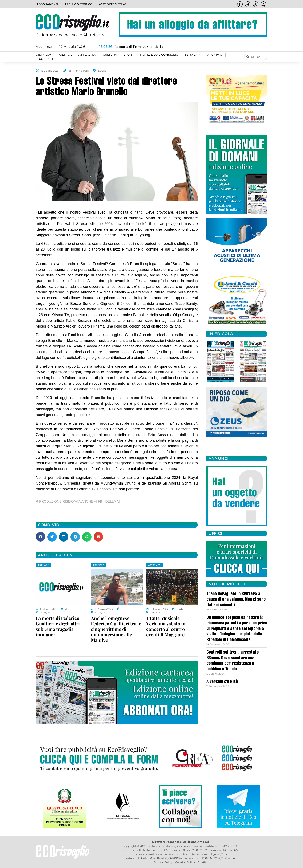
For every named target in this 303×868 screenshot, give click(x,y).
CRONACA (43, 55)
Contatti (47, 59)
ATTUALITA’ (87, 55)
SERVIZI (193, 55)
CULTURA (110, 55)
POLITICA (65, 55)
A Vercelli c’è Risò (222, 682)
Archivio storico (79, 4)
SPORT (129, 55)
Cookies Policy (185, 862)
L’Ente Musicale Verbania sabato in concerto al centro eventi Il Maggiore (166, 626)
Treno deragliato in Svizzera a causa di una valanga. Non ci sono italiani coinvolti (236, 600)
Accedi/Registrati (113, 4)
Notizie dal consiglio (159, 55)
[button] (41, 537)
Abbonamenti (47, 4)
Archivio (215, 55)
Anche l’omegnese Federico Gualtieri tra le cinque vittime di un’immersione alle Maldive (116, 629)
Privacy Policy (163, 862)
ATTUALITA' (155, 565)
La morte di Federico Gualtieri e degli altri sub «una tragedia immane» (58, 626)
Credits (202, 862)
